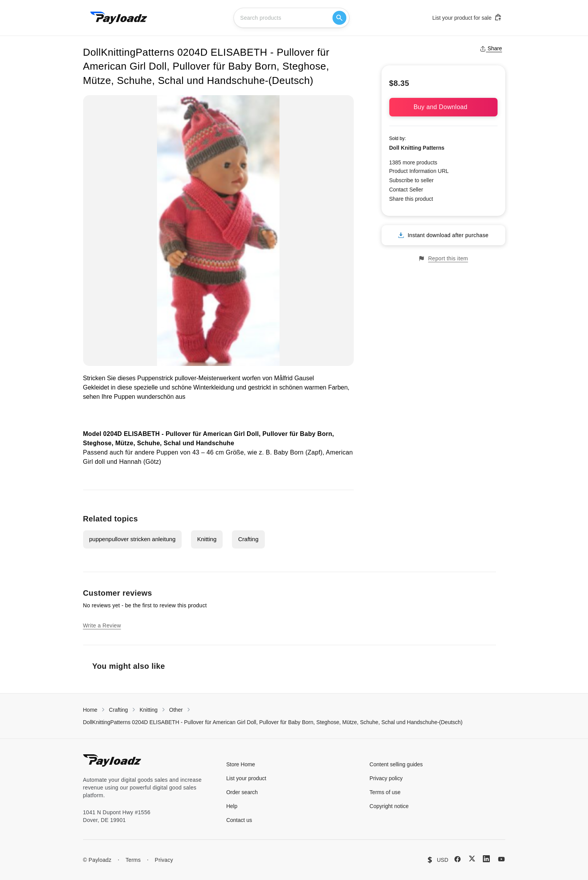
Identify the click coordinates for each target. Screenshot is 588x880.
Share (491, 48)
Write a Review (102, 625)
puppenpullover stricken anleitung (132, 539)
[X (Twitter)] (472, 859)
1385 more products (413, 162)
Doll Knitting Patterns (417, 148)
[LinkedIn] (486, 859)
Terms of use (385, 792)
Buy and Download (443, 107)
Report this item (443, 259)
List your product (246, 778)
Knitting (207, 539)
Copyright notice (389, 806)
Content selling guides (396, 764)
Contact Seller (406, 190)
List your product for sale (467, 17)
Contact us (239, 820)
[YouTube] (501, 859)
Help (232, 806)
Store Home (241, 764)
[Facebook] (458, 859)
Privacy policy (386, 778)
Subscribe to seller (412, 180)
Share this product (411, 199)
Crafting (248, 539)
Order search (242, 792)
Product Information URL (419, 171)
